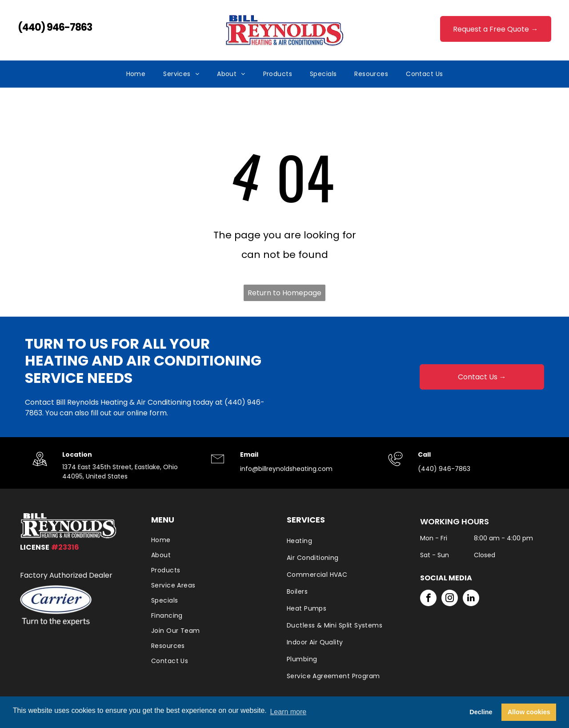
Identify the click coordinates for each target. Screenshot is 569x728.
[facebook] (428, 599)
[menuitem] (136, 74)
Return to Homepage (284, 293)
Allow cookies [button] (529, 712)
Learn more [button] (288, 712)
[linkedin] (471, 599)
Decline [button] (481, 712)
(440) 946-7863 (55, 27)
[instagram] (450, 599)
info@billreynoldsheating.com (286, 469)
